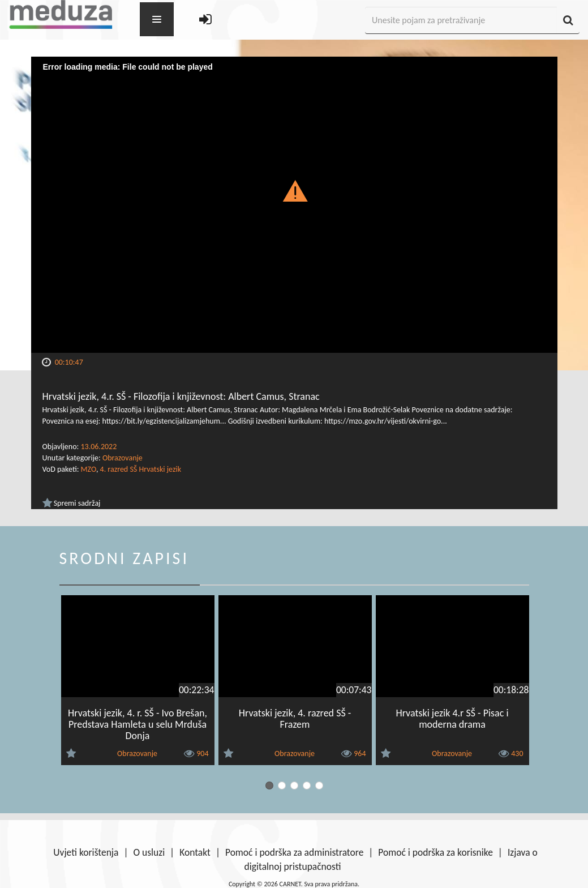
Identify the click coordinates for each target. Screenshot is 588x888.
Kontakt (195, 852)
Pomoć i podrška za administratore (294, 852)
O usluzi (149, 852)
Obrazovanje (123, 458)
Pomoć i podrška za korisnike (435, 852)
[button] (294, 190)
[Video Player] (294, 205)
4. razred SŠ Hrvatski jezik (141, 469)
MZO (89, 469)
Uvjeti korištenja (86, 852)
